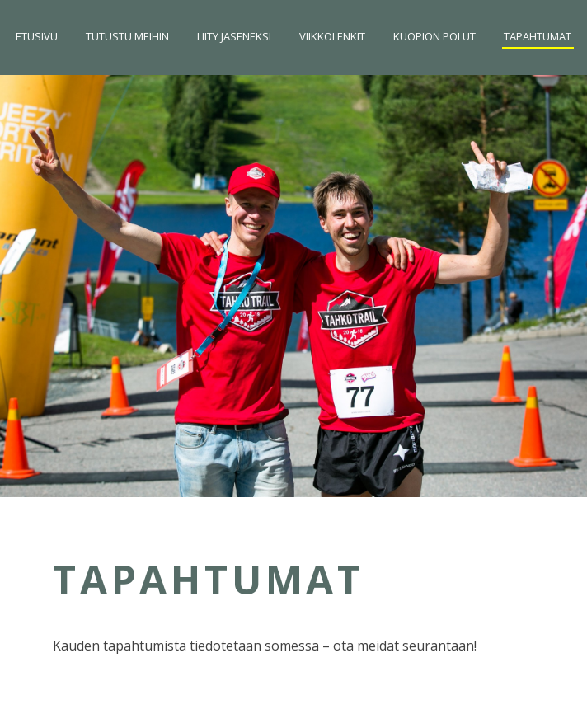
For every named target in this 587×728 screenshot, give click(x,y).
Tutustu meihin (127, 36)
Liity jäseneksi (234, 36)
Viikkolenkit (332, 36)
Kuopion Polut (434, 36)
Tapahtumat (538, 36)
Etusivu (37, 36)
